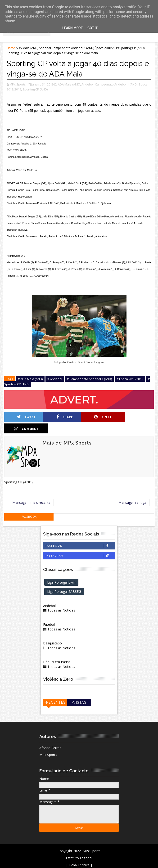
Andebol (45, 48)
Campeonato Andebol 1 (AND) (73, 48)
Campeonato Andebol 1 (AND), (117, 84)
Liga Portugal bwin (62, 571)
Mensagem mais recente (31, 491)
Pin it (100, 417)
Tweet (26, 417)
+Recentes (55, 691)
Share (63, 417)
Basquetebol (53, 632)
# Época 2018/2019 (130, 379)
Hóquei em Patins (57, 650)
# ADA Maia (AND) (30, 379)
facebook (29, 505)
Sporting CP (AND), (35, 89)
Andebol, (88, 84)
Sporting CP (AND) (132, 48)
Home (11, 48)
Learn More (72, 28)
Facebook (80, 534)
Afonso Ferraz (50, 736)
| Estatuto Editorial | (79, 847)
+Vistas (79, 691)
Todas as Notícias (60, 599)
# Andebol (55, 379)
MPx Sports (48, 743)
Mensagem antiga (132, 491)
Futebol (49, 613)
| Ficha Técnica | (79, 854)
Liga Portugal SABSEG (65, 580)
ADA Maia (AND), (69, 84)
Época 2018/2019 (107, 48)
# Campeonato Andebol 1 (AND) (89, 379)
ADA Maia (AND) (27, 48)
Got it (93, 28)
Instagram (80, 544)
